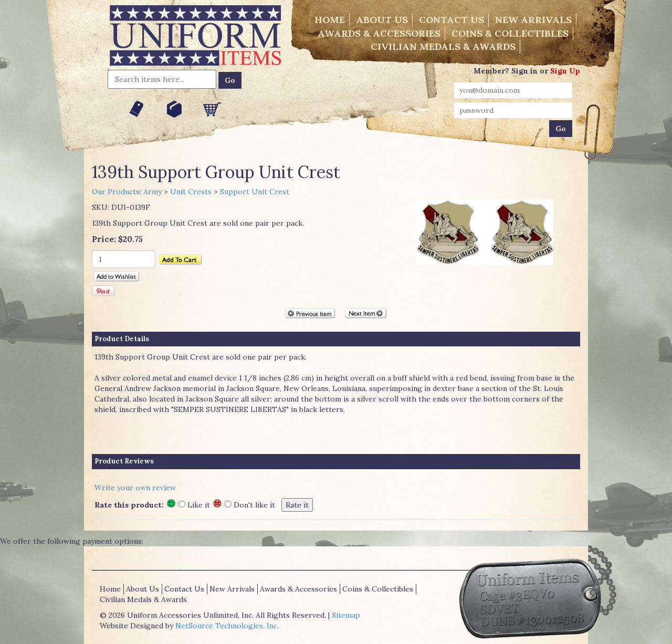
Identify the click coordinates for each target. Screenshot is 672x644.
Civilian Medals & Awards (443, 46)
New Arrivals (533, 20)
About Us (382, 20)
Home (330, 20)
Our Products (116, 192)
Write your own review (135, 488)
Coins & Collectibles (510, 33)
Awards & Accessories (379, 33)
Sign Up (565, 71)
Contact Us (451, 20)
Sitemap (346, 615)
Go (230, 80)
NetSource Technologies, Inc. (227, 626)
